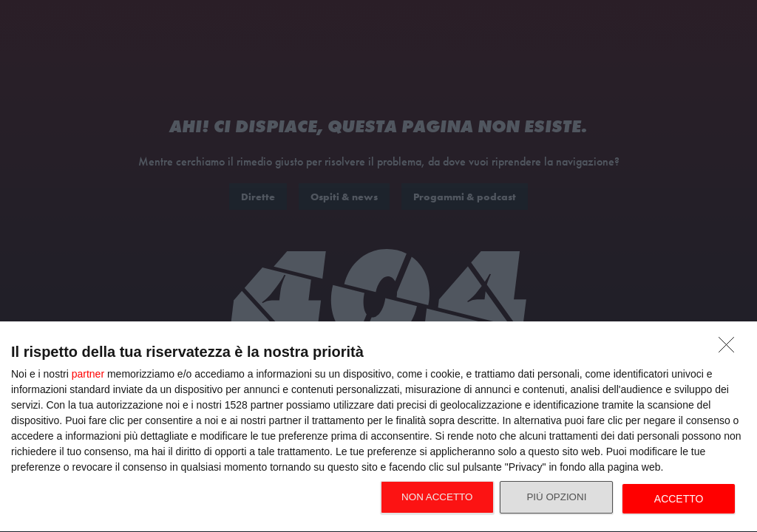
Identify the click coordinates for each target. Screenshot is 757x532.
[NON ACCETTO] (730, 349)
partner (88, 374)
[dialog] (378, 427)
